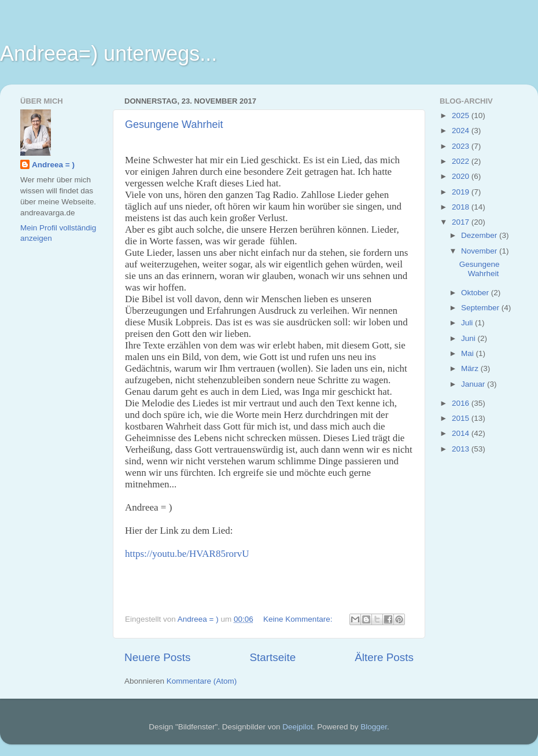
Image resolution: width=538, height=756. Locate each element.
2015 (462, 418)
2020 (462, 176)
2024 (462, 131)
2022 (462, 161)
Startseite (272, 657)
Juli (468, 323)
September (481, 308)
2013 (462, 449)
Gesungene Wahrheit (174, 124)
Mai (469, 353)
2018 (462, 207)
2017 (462, 222)
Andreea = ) (53, 165)
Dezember (480, 235)
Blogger (374, 727)
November (480, 251)
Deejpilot (298, 727)
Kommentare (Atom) (202, 681)
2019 (462, 192)
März (471, 368)
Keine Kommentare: (299, 619)
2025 (462, 115)
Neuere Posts (157, 657)
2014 (462, 433)
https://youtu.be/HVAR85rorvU (187, 554)
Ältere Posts (384, 657)
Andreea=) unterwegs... (108, 54)
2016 (462, 403)
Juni (469, 338)
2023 (462, 146)
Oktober (476, 293)
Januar (474, 384)
